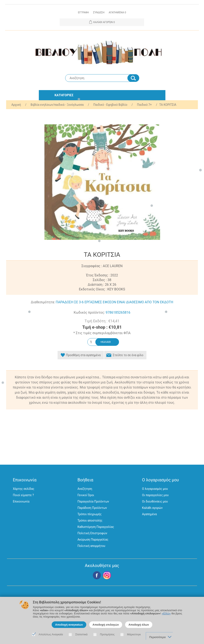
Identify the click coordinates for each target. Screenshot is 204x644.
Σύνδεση (99, 12)
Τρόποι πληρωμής (89, 514)
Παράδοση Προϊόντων (92, 508)
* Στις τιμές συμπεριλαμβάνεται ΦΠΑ (102, 333)
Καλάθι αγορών (152, 508)
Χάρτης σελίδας (24, 489)
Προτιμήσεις (107, 634)
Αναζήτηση (85, 489)
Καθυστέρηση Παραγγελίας (96, 527)
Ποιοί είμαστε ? (23, 495)
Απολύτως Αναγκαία (51, 634)
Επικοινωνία (21, 501)
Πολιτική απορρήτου (91, 546)
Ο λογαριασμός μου (155, 489)
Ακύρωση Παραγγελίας (93, 540)
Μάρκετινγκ (134, 634)
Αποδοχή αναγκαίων (69, 625)
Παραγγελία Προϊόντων (93, 501)
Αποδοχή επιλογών (106, 625)
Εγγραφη (83, 12)
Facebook (97, 575)
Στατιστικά (81, 634)
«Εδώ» (166, 613)
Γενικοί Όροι (86, 495)
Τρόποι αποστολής (90, 520)
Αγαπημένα (149, 514)
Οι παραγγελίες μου (155, 495)
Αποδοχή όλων (139, 625)
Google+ (107, 575)
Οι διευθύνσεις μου (155, 501)
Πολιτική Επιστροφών (92, 533)
